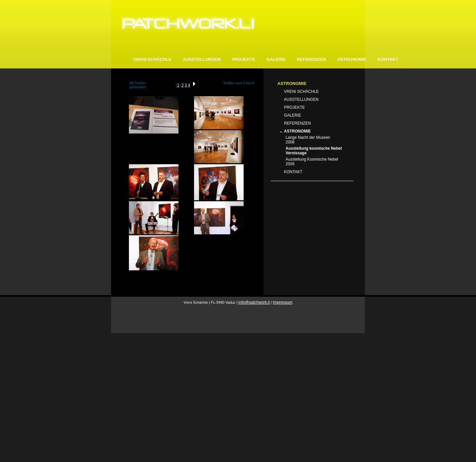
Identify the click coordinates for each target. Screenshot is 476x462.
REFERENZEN (311, 59)
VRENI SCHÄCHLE (152, 59)
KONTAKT (388, 59)
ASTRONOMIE (352, 59)
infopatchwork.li (254, 302)
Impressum (282, 302)
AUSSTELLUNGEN (202, 59)
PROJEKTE (244, 59)
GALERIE (276, 59)
